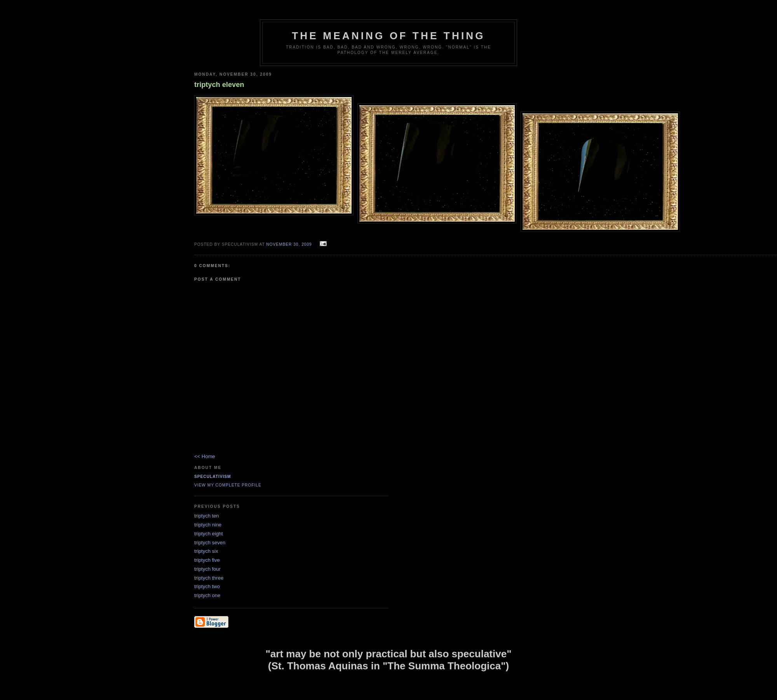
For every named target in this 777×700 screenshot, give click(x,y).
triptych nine (208, 525)
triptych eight (209, 534)
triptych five (207, 560)
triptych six (206, 551)
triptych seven (210, 543)
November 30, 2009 (289, 244)
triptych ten (207, 516)
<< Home (205, 456)
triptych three (209, 578)
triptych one (207, 595)
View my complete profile (228, 485)
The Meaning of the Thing (388, 36)
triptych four (207, 569)
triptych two (207, 586)
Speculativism (213, 477)
